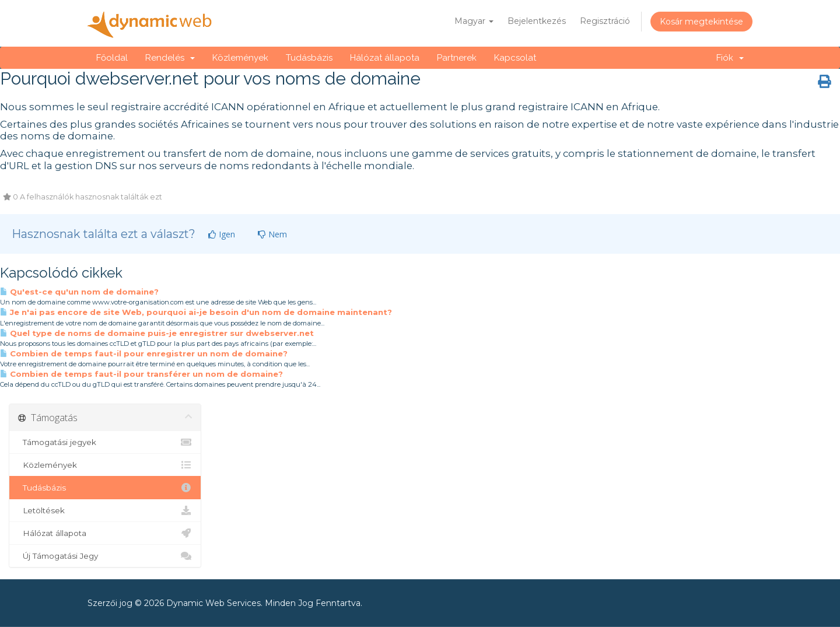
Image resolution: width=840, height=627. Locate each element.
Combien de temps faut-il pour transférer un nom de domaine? (141, 374)
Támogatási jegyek (105, 442)
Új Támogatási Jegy (105, 556)
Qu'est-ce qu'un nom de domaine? (79, 292)
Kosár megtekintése (701, 22)
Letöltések (105, 510)
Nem (272, 234)
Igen (222, 234)
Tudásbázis (309, 58)
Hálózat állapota (385, 58)
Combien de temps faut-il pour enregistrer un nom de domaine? (144, 353)
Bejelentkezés (537, 21)
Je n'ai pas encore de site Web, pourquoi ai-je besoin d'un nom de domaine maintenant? (196, 312)
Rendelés (170, 58)
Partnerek (457, 58)
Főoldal (112, 58)
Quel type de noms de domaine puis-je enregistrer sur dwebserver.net (157, 333)
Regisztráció (605, 21)
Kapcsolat (515, 58)
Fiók (730, 58)
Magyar (474, 21)
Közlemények (240, 58)
